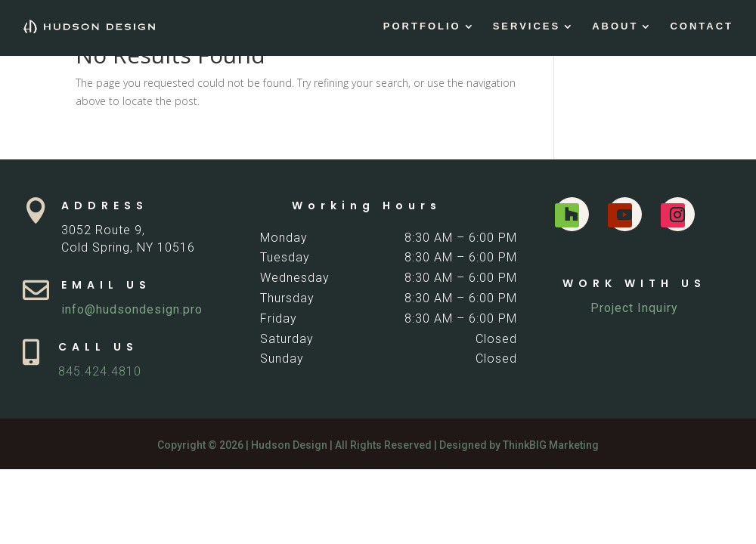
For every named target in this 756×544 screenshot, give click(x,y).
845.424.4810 (100, 371)
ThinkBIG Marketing (551, 445)
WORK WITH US (634, 283)
